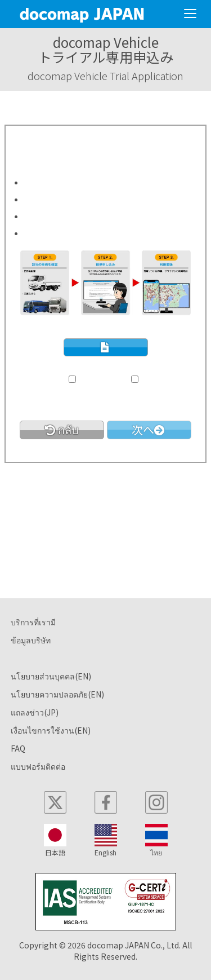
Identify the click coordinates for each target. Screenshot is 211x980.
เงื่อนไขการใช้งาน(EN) (51, 730)
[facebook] (106, 802)
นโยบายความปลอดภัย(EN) (57, 694)
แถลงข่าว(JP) (35, 712)
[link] (62, 430)
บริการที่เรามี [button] (33, 622)
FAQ (18, 748)
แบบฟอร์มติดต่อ (38, 766)
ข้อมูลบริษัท (31, 640)
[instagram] (156, 802)
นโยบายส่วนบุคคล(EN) (51, 676)
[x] (55, 802)
